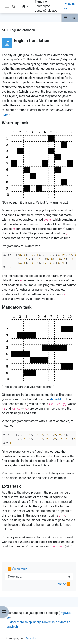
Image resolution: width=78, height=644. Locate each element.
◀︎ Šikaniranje (18, 569)
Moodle (31, 638)
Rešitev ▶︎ (63, 584)
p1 (4, 30)
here (5, 115)
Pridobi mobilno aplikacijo (24, 622)
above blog (57, 399)
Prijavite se (69, 6)
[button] (14, 6)
